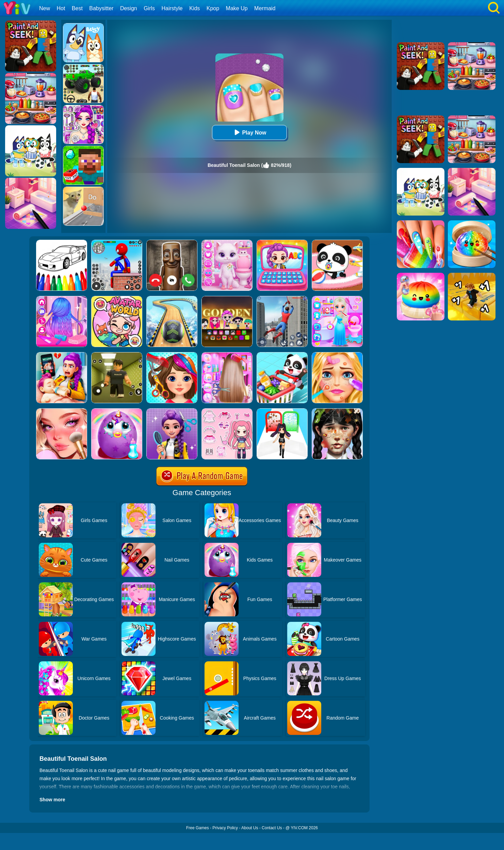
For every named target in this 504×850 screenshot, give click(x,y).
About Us (250, 828)
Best (77, 8)
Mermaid (265, 8)
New (45, 8)
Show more (52, 800)
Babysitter (101, 8)
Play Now (249, 132)
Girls (149, 8)
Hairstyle (172, 8)
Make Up (237, 8)
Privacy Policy (225, 828)
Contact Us (272, 828)
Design (129, 8)
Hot (61, 8)
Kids (194, 8)
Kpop (213, 8)
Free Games (198, 828)
